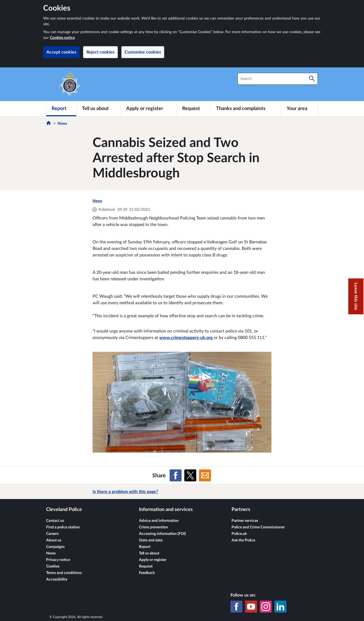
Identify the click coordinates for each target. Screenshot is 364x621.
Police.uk (239, 534)
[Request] (194, 109)
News (62, 124)
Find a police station (63, 527)
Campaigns (55, 547)
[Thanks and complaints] (246, 109)
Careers (52, 534)
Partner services (245, 521)
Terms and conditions (64, 573)
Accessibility (57, 579)
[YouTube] (251, 607)
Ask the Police (243, 540)
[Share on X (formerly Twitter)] (190, 475)
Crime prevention (153, 527)
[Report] (61, 109)
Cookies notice (62, 38)
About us (54, 540)
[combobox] (278, 79)
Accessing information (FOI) (162, 534)
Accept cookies (61, 52)
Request (146, 566)
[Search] (312, 79)
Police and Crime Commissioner (258, 527)
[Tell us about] (99, 109)
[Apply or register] (149, 109)
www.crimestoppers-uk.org (186, 338)
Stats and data (151, 540)
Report (145, 547)
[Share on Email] (205, 475)
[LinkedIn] (280, 607)
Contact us (55, 521)
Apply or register (153, 560)
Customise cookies (143, 52)
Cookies (53, 566)
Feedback (147, 573)
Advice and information (159, 521)
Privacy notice (58, 560)
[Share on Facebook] (176, 475)
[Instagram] (266, 607)
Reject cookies (100, 52)
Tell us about (149, 553)
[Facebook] (236, 607)
